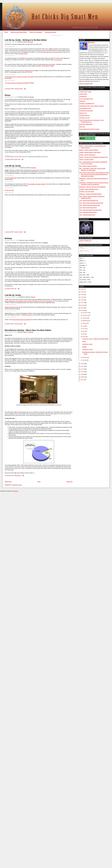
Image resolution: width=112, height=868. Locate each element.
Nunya (8, 95)
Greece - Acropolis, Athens (86, 159)
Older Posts (69, 482)
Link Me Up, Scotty (13, 166)
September (85, 321)
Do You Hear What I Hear (86, 99)
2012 (82, 366)
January (84, 360)
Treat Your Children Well (86, 124)
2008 (82, 377)
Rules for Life (83, 113)
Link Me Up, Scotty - (13, 295)
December (85, 313)
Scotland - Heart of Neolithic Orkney (89, 189)
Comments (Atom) (17, 485)
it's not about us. (58, 60)
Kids (15, 289)
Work (19, 159)
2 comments (8, 476)
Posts (83, 248)
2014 (82, 311)
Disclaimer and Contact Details (19, 32)
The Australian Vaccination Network (36, 184)
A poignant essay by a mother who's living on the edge (19, 77)
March (84, 337)
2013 (82, 364)
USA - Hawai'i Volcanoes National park (90, 205)
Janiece (92, 43)
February (85, 357)
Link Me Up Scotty (19, 89)
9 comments (8, 289)
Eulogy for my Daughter (36, 32)
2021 (82, 292)
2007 (82, 380)
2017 (82, 303)
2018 (82, 300)
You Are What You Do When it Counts (89, 129)
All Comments (85, 251)
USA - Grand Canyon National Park (89, 200)
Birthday (8, 238)
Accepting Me (83, 96)
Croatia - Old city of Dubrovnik (87, 155)
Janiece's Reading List (85, 241)
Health (16, 159)
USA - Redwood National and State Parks (90, 210)
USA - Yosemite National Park (87, 215)
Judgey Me (82, 101)
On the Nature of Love (85, 108)
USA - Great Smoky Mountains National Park (91, 203)
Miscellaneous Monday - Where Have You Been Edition (28, 330)
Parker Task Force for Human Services (52, 52)
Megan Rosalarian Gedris (12, 307)
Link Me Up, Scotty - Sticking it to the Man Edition (26, 40)
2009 (82, 374)
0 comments (8, 89)
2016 (82, 305)
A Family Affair (83, 94)
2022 (82, 289)
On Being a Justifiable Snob (87, 104)
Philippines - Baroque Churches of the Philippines (92, 187)
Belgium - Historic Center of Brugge (89, 150)
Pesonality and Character (86, 111)
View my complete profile (86, 84)
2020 (82, 295)
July (83, 326)
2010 (82, 372)
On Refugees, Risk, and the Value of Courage (91, 106)
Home (6, 32)
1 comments (8, 232)
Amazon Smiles (23, 54)
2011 (82, 369)
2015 (82, 308)
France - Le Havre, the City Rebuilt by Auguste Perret (93, 157)
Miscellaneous (18, 476)
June (84, 329)
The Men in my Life (84, 118)
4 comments (8, 324)
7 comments (8, 159)
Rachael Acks (31, 71)
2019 (82, 297)
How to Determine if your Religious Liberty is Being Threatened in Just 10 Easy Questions (29, 301)
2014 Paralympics (12, 178)
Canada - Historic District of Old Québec (90, 152)
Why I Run (82, 127)
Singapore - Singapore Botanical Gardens (90, 194)
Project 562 (29, 315)
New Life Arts (15, 491)
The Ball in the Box (84, 115)
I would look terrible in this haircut (46, 64)
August (84, 323)
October (84, 318)
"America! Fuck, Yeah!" (85, 92)
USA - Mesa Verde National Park (88, 208)
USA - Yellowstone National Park (88, 212)
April (84, 334)
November (85, 315)
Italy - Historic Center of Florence (88, 166)
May (83, 331)
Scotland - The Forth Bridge (87, 192)
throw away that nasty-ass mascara (21, 320)
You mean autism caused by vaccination (17, 83)
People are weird (9, 190)
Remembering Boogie (50, 32)
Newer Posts (8, 482)
